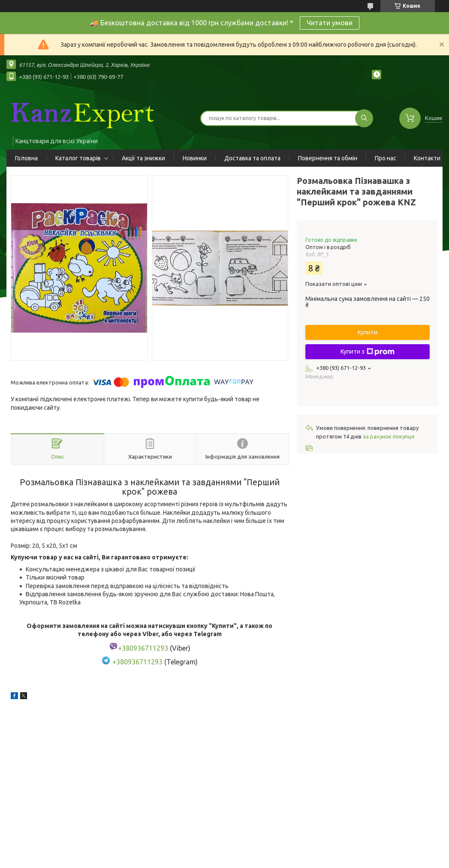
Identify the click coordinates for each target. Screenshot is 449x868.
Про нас (386, 158)
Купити (368, 332)
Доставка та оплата (252, 158)
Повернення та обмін (328, 158)
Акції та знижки (143, 158)
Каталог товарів (78, 158)
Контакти (427, 158)
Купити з (368, 352)
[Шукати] (364, 118)
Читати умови (330, 23)
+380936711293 (137, 662)
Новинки (195, 158)
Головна (26, 158)
